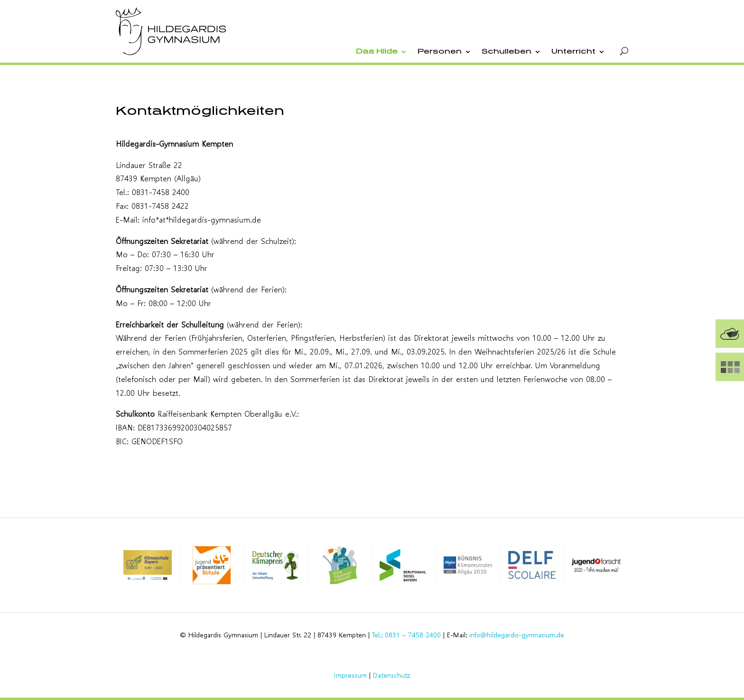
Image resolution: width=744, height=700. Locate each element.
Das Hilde (377, 51)
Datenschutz (391, 675)
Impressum (350, 675)
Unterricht (573, 51)
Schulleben (507, 51)
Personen (440, 51)
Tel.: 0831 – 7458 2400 (406, 635)
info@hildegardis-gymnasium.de (517, 635)
